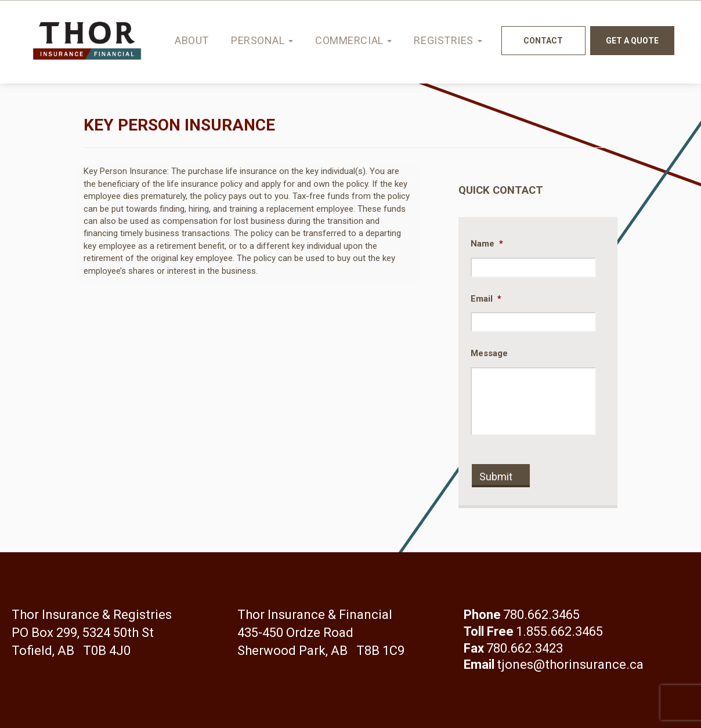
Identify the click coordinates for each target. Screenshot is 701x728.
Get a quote (632, 41)
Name (487, 244)
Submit (496, 477)
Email (486, 299)
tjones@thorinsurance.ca (570, 664)
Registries (448, 40)
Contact (543, 41)
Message (489, 353)
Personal (262, 40)
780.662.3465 (541, 615)
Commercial (353, 40)
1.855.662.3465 (559, 631)
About (192, 40)
